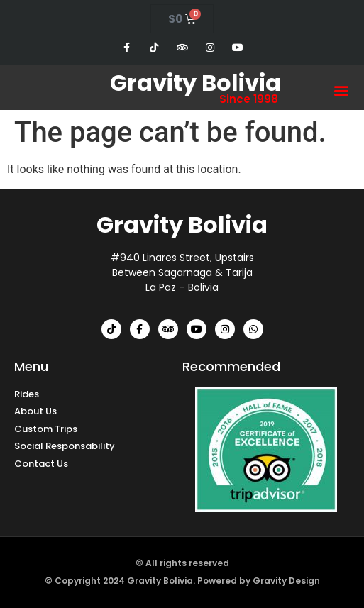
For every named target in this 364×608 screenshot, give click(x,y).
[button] (342, 90)
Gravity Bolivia (195, 83)
